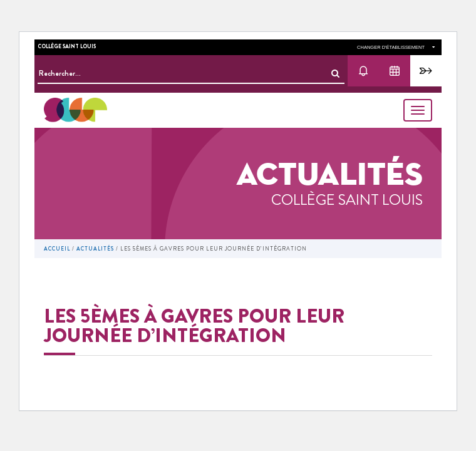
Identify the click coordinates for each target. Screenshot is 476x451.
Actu (363, 71)
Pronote (426, 71)
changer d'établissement (396, 47)
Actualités (95, 249)
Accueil (57, 249)
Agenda (395, 71)
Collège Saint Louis (67, 46)
